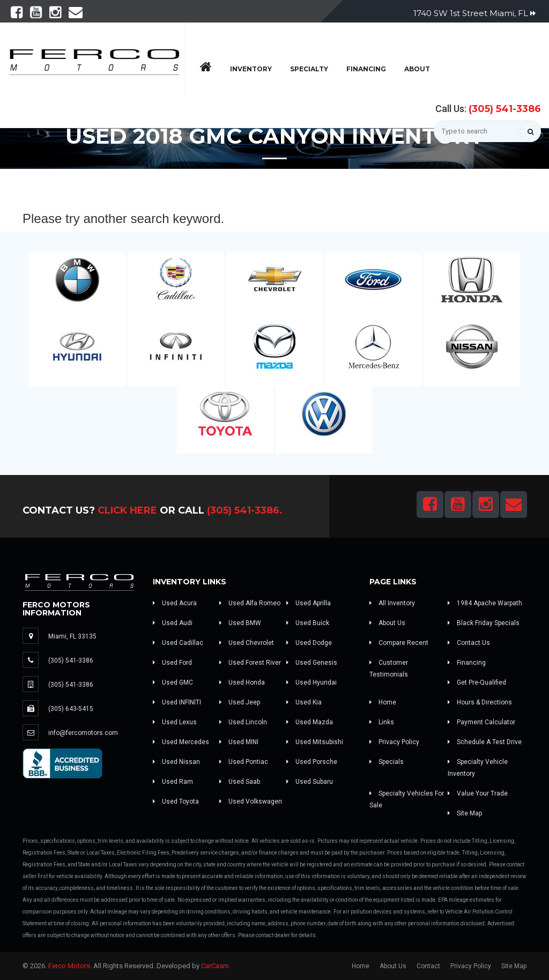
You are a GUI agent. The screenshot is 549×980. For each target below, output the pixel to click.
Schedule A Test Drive (485, 742)
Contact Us (469, 643)
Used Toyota (176, 801)
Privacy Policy (394, 742)
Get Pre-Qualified (477, 682)
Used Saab (240, 782)
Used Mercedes (181, 742)
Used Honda (242, 682)
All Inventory (392, 603)
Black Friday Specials (484, 623)
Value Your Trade (478, 793)
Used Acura (175, 603)
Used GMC (173, 682)
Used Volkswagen (251, 801)
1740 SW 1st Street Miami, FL (474, 13)
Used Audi (173, 623)
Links (382, 722)
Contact (428, 966)
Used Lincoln (243, 722)
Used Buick (308, 623)
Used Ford (172, 663)
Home (383, 702)
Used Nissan (176, 762)
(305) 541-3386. (245, 510)
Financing (366, 69)
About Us (387, 623)
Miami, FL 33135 (72, 636)
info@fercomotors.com (83, 733)
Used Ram (173, 782)
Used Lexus (175, 722)
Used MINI (239, 742)
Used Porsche (312, 762)
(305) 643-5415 (71, 709)
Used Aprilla (309, 603)
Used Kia (304, 702)
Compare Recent (399, 643)
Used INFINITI (177, 702)
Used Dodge (309, 643)
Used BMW (240, 623)
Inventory (251, 69)
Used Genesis (312, 663)
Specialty (309, 69)
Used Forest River (250, 663)
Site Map (465, 813)
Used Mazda (310, 722)
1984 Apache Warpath (485, 603)
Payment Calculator (481, 722)
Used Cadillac (178, 643)
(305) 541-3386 (505, 109)
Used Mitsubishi (315, 742)
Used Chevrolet (247, 643)
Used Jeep (240, 702)
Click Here (127, 510)
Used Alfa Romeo (250, 603)
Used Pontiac (244, 762)
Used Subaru (310, 782)
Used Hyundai (311, 682)
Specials (387, 762)
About (417, 69)
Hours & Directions (480, 702)
